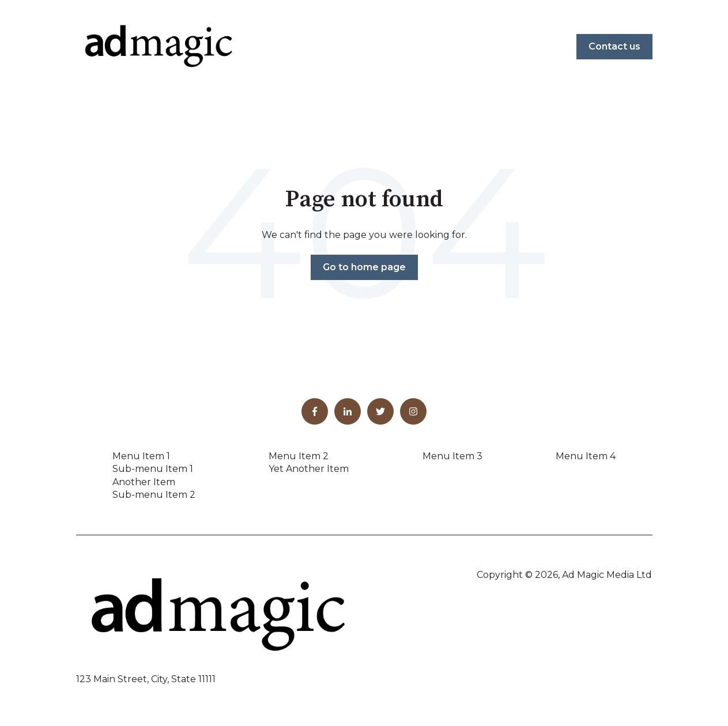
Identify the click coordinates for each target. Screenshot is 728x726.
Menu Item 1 (141, 456)
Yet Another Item (309, 469)
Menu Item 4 (586, 456)
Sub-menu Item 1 (153, 469)
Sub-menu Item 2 (154, 495)
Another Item (144, 482)
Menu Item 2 (299, 456)
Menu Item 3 (452, 456)
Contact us (614, 46)
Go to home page (364, 267)
